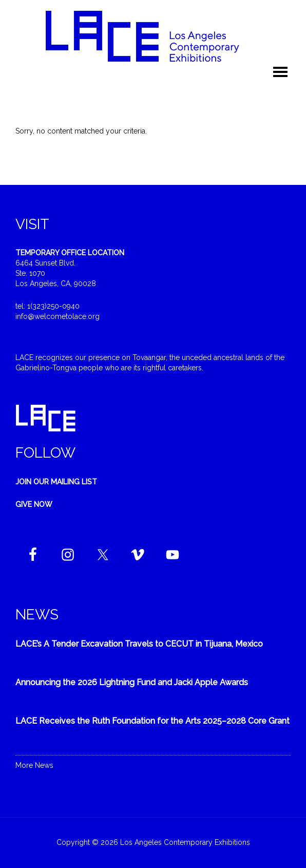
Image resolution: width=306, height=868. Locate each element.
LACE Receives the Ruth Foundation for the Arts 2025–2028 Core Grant (152, 721)
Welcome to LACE (153, 36)
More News (34, 765)
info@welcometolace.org (58, 316)
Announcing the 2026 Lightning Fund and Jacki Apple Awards (132, 682)
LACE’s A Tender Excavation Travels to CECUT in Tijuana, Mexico (139, 644)
